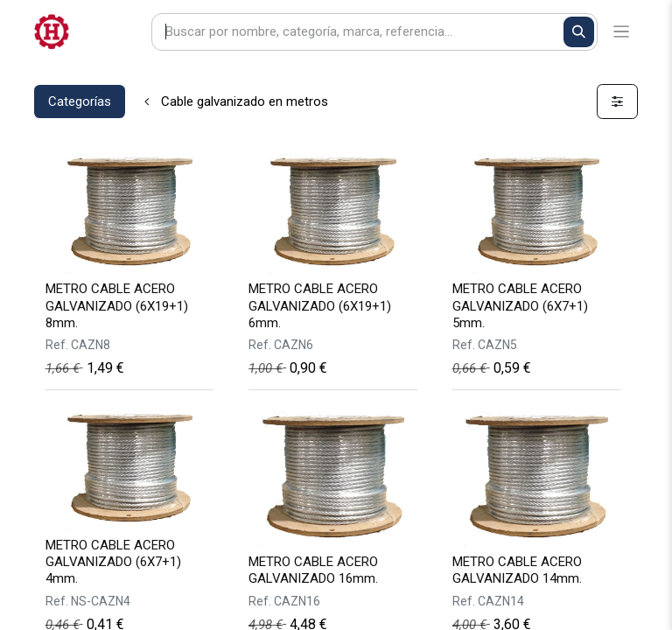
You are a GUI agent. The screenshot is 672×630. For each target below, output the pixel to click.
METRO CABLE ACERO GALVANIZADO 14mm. (517, 570)
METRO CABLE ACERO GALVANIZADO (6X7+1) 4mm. (113, 562)
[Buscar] (579, 32)
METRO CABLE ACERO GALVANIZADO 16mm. (313, 570)
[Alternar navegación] (622, 32)
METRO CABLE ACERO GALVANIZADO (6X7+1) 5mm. (520, 305)
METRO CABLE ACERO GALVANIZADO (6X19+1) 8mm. (117, 305)
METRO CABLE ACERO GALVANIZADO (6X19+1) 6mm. (320, 305)
